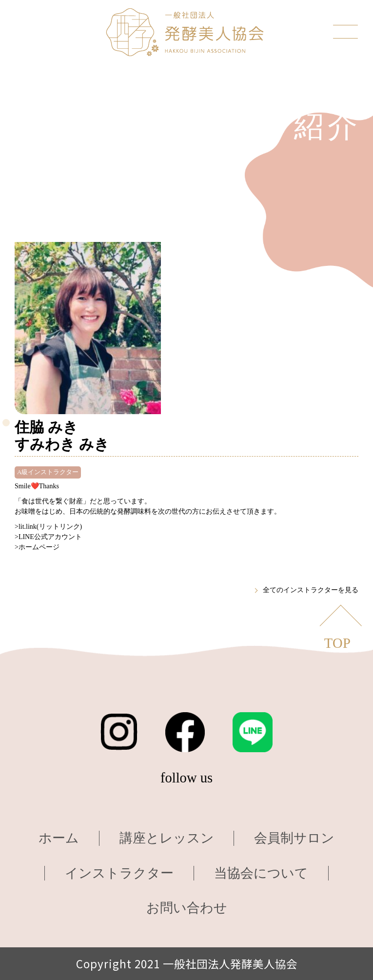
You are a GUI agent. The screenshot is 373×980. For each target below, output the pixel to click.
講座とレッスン (167, 838)
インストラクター (119, 873)
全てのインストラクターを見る (311, 590)
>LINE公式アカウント (48, 537)
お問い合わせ (187, 908)
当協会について (261, 873)
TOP (337, 643)
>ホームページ (37, 547)
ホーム (59, 838)
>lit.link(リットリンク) (48, 527)
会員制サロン (294, 838)
